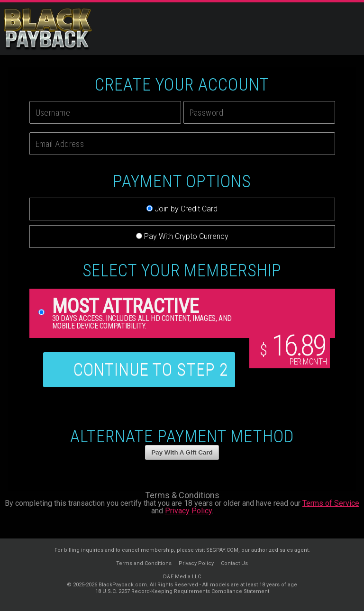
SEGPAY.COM (222, 550)
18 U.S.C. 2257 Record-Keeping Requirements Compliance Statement (182, 591)
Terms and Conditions (144, 563)
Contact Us (234, 563)
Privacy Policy (188, 511)
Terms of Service (331, 503)
